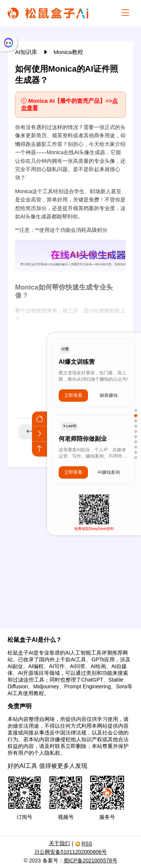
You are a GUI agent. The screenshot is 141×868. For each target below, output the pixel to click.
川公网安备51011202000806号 (70, 852)
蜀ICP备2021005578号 (90, 860)
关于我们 (59, 843)
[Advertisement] (70, 543)
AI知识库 (27, 52)
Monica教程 (68, 52)
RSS (83, 844)
